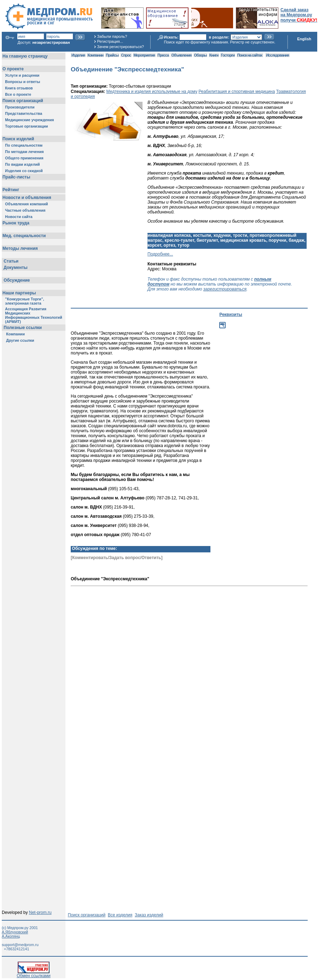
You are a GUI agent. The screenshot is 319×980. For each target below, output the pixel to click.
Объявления (181, 55)
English (304, 39)
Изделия (78, 55)
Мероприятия (144, 55)
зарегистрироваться (225, 289)
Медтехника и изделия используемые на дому (152, 92)
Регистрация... (110, 41)
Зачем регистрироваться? (121, 47)
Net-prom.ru (40, 912)
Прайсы (112, 55)
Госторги (228, 55)
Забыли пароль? (112, 36)
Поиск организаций (87, 915)
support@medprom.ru (20, 945)
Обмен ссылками (34, 974)
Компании (95, 55)
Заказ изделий (149, 915)
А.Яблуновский (15, 932)
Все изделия (120, 915)
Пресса (163, 55)
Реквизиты (231, 315)
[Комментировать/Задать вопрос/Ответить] (117, 558)
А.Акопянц (11, 936)
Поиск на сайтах (250, 55)
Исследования (277, 55)
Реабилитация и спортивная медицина (237, 92)
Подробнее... (160, 254)
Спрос (126, 55)
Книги (214, 55)
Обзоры (201, 55)
